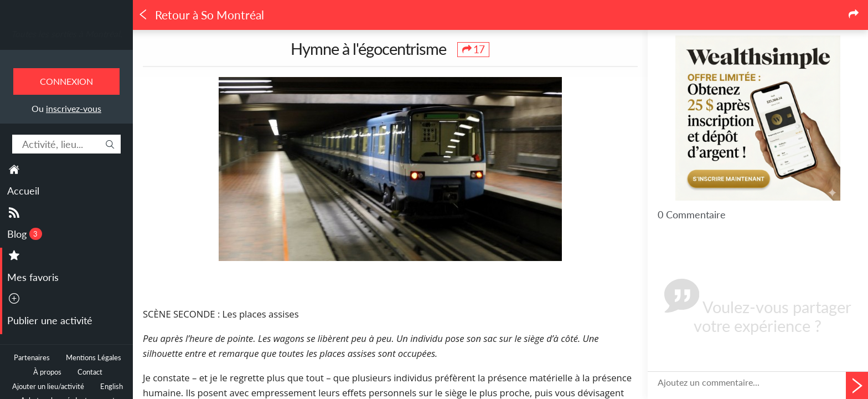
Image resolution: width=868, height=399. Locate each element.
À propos (47, 372)
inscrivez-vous (74, 108)
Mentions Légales (94, 358)
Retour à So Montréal (201, 15)
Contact (90, 372)
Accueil (23, 191)
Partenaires (32, 358)
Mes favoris (33, 277)
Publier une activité (50, 320)
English (112, 387)
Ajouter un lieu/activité (48, 387)
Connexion (66, 81)
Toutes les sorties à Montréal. (67, 34)
